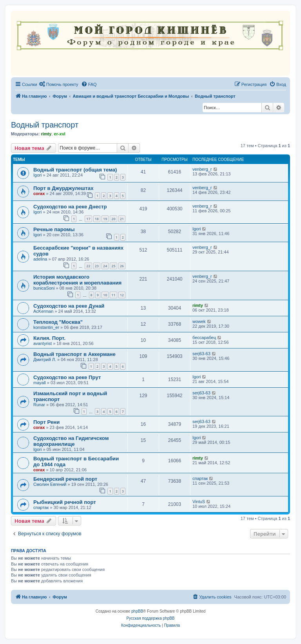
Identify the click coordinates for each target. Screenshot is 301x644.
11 (113, 295)
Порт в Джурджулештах (63, 188)
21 (122, 219)
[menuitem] (59, 84)
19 (105, 219)
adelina (40, 259)
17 (88, 219)
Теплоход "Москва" (58, 322)
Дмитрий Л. (45, 359)
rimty (46, 134)
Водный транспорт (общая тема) (75, 170)
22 (88, 266)
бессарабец (204, 338)
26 (122, 266)
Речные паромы (54, 229)
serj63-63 (201, 354)
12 (122, 295)
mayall (40, 383)
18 (97, 219)
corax (39, 193)
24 (105, 266)
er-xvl (60, 134)
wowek (199, 321)
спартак (200, 478)
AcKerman (43, 311)
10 (105, 295)
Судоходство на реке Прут (67, 377)
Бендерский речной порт (65, 479)
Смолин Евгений (50, 484)
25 (113, 266)
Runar (39, 405)
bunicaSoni (44, 288)
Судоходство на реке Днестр (70, 207)
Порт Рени (46, 422)
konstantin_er (46, 327)
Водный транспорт (45, 125)
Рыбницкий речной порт (65, 502)
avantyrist (43, 343)
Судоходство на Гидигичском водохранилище (71, 441)
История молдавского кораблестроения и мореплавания (77, 280)
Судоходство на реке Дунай (69, 306)
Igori (37, 175)
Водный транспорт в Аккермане (74, 354)
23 (97, 266)
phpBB (137, 611)
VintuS (199, 502)
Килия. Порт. (49, 338)
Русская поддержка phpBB (150, 618)
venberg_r (202, 169)
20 (113, 219)
